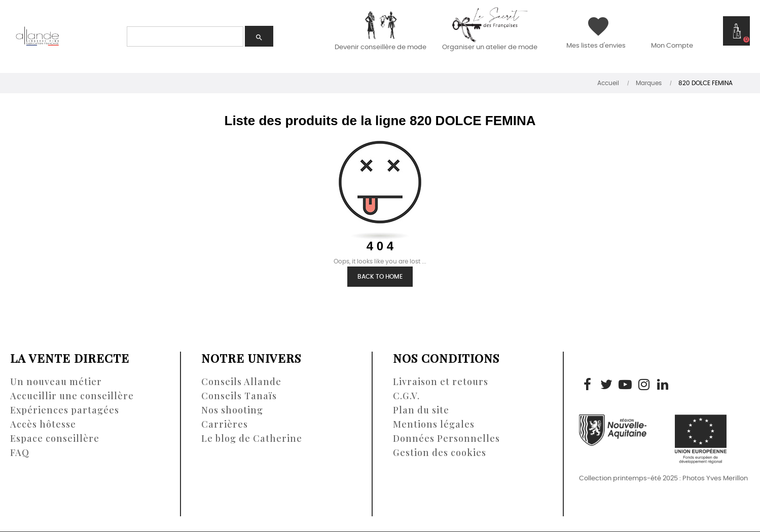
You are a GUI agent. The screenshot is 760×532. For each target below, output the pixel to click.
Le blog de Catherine (252, 438)
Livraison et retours (441, 382)
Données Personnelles (446, 438)
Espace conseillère (55, 438)
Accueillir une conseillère (72, 396)
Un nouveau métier (56, 382)
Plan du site (421, 410)
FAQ (20, 452)
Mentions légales (434, 424)
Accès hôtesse (43, 424)
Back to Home (380, 277)
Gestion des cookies (440, 452)
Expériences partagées (65, 410)
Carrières (225, 424)
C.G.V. (406, 396)
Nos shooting (232, 410)
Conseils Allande (241, 382)
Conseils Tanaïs (239, 396)
